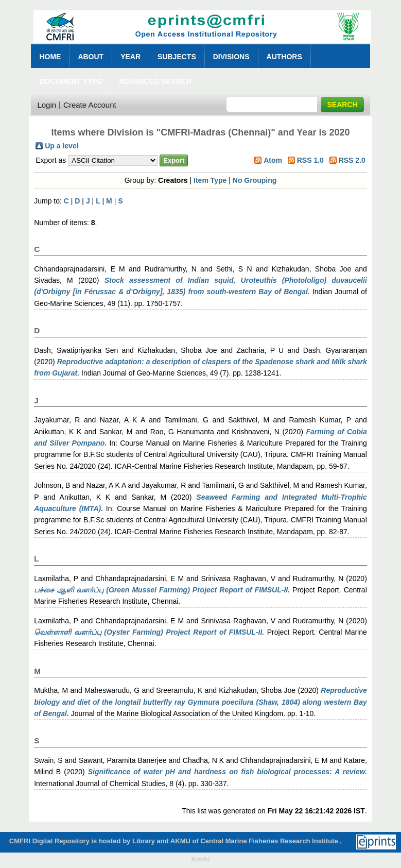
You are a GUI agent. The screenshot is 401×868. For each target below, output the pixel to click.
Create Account (90, 105)
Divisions (231, 57)
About (91, 57)
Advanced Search (155, 81)
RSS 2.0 (352, 160)
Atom (273, 160)
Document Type (70, 81)
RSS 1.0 (310, 160)
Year (130, 57)
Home (50, 57)
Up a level (62, 146)
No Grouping (255, 180)
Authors (284, 57)
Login (47, 105)
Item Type (210, 180)
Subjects (177, 57)
